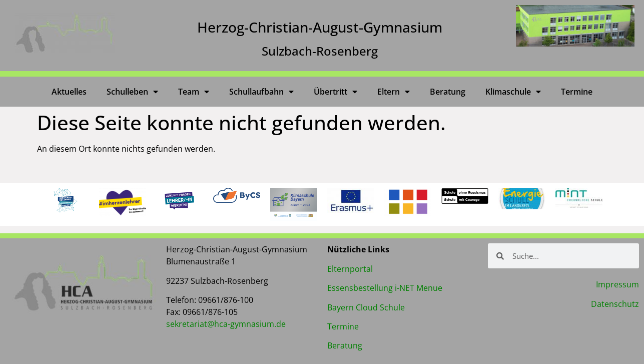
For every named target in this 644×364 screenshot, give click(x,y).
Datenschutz (615, 304)
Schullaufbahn (261, 92)
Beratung (448, 92)
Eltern (394, 92)
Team (194, 92)
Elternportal (350, 269)
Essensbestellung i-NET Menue (385, 288)
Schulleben (132, 92)
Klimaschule (513, 92)
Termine (577, 92)
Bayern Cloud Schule (366, 307)
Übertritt (336, 92)
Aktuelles (69, 92)
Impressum (617, 284)
